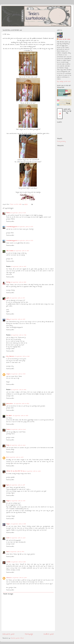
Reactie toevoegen (8, 594)
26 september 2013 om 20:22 (18, 445)
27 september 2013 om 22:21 (18, 538)
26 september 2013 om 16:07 (21, 251)
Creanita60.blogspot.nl (12, 227)
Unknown (9, 578)
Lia (7, 457)
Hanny (8, 319)
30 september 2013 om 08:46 (18, 562)
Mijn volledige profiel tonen (64, 82)
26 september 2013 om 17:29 (17, 319)
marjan (8, 374)
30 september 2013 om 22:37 (19, 578)
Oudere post (49, 634)
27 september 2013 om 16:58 (18, 524)
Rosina (8, 429)
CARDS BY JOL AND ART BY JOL (15, 471)
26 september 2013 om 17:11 (17, 298)
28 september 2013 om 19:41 (17, 552)
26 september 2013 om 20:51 (16, 457)
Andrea (8, 213)
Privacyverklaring (61, 141)
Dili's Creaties (10, 251)
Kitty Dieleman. (10, 356)
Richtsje (8, 282)
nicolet (8, 538)
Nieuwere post (8, 634)
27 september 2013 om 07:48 (18, 501)
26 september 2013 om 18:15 (18, 374)
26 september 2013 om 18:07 (22, 356)
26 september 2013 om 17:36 (19, 335)
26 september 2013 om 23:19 (17, 485)
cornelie (8, 562)
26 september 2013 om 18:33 (19, 390)
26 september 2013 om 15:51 (18, 213)
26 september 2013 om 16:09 (19, 267)
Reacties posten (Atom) (17, 638)
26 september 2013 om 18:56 (20, 416)
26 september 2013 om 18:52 (21, 404)
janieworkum (10, 404)
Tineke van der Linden (64, 39)
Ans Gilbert (9, 416)
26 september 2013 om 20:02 (18, 429)
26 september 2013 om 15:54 (25, 227)
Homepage (29, 634)
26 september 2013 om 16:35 (18, 282)
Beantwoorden (10, 221)
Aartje (8, 445)
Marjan (8, 501)
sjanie (8, 298)
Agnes (8, 485)
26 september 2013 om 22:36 (33, 471)
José (7, 552)
